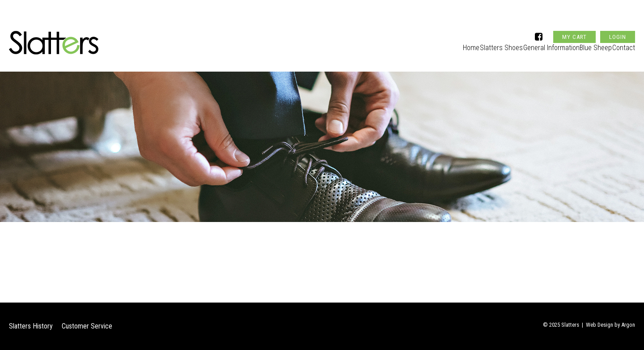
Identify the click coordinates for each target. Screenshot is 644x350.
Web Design (600, 325)
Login (618, 19)
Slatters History (31, 326)
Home (441, 43)
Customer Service (87, 326)
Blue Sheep (588, 43)
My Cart (574, 19)
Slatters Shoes (479, 43)
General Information (536, 43)
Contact (624, 43)
